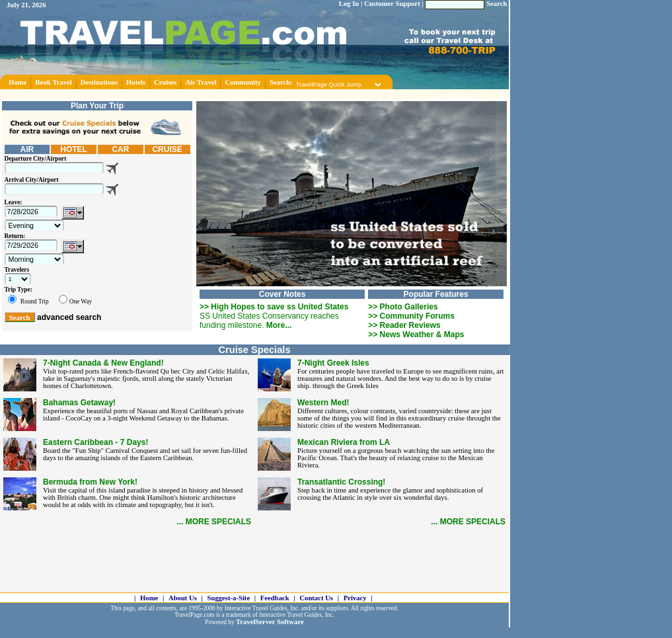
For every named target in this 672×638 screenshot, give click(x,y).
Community (243, 82)
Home (18, 82)
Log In (349, 4)
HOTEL (74, 149)
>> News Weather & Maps (416, 335)
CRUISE (167, 149)
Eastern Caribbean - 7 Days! (95, 442)
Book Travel (54, 82)
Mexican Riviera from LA (344, 442)
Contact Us (316, 598)
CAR (120, 149)
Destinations (99, 82)
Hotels (136, 82)
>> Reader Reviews (404, 325)
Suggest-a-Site (229, 598)
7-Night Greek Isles (333, 363)
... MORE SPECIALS (214, 522)
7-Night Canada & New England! (103, 363)
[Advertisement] (255, 94)
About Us (183, 598)
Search (497, 4)
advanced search (69, 317)
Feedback (275, 598)
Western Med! (323, 403)
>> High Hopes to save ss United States (274, 307)
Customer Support (392, 4)
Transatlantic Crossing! (341, 482)
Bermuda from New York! (90, 482)
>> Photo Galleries (403, 307)
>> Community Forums (411, 316)
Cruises (165, 82)
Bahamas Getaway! (79, 403)
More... (279, 325)
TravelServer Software (270, 622)
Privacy (355, 598)
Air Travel (201, 82)
